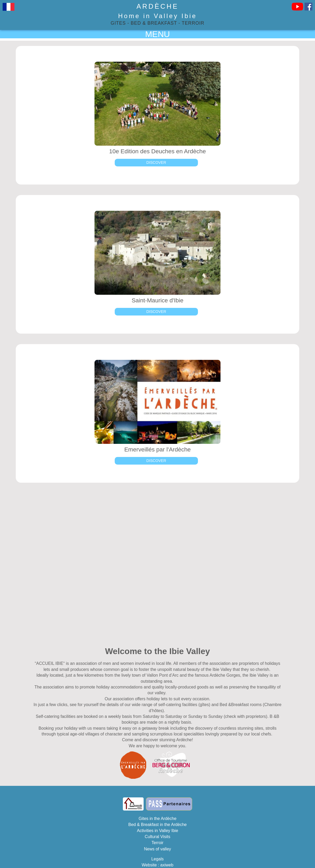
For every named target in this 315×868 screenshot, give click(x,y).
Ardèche (157, 6)
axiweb (167, 865)
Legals (157, 859)
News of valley (157, 849)
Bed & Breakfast (154, 23)
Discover (156, 162)
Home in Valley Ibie (157, 16)
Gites (118, 23)
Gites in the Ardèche (157, 819)
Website (149, 865)
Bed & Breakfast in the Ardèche (157, 825)
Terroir (193, 23)
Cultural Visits (157, 837)
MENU (157, 34)
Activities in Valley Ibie (157, 831)
